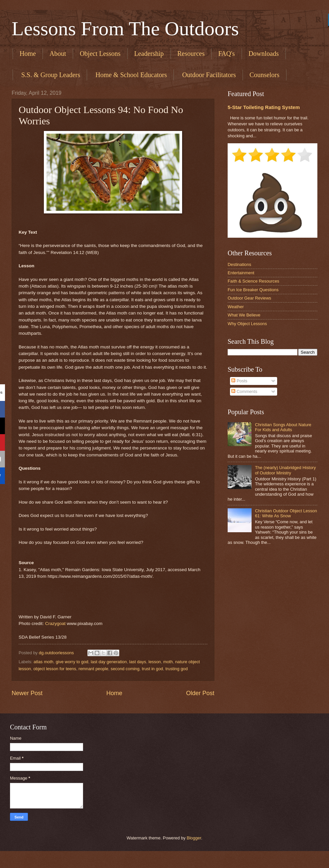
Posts (239, 381)
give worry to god (72, 662)
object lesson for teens (55, 669)
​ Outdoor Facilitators (208, 75)
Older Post (200, 693)
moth (168, 662)
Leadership (149, 54)
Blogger (194, 838)
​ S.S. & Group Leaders (50, 75)
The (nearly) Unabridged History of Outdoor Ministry (285, 470)
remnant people (93, 669)
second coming (125, 669)
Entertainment (241, 273)
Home (28, 54)
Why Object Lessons (247, 324)
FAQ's (227, 54)
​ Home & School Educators (130, 75)
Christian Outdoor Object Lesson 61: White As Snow (286, 513)
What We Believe (244, 315)
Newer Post (27, 693)
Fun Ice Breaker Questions (253, 290)
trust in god (153, 669)
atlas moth (43, 662)
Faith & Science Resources (253, 281)
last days (138, 662)
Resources (191, 54)
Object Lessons (100, 54)
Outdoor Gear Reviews (249, 298)
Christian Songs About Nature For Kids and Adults (283, 427)
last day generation (109, 662)
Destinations (239, 264)
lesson (155, 662)
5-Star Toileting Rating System (264, 107)
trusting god (177, 669)
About (58, 54)
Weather (236, 307)
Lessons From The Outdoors (125, 29)
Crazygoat (55, 623)
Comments (244, 391)
